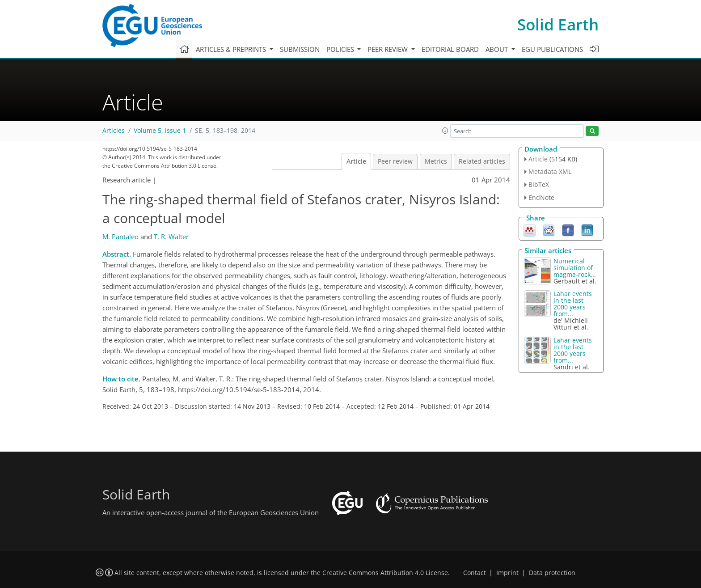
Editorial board (450, 49)
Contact (475, 573)
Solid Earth (558, 24)
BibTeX (539, 184)
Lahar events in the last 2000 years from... (573, 304)
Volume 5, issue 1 (160, 131)
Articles (114, 131)
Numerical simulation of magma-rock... (575, 268)
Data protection (552, 573)
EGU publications (552, 49)
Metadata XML (550, 171)
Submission (300, 49)
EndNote (541, 197)
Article (356, 161)
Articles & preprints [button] (232, 49)
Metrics (436, 161)
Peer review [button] (389, 49)
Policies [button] (341, 49)
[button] (445, 131)
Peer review (395, 161)
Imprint (507, 573)
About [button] (498, 49)
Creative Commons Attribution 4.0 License (385, 573)
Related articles (482, 161)
